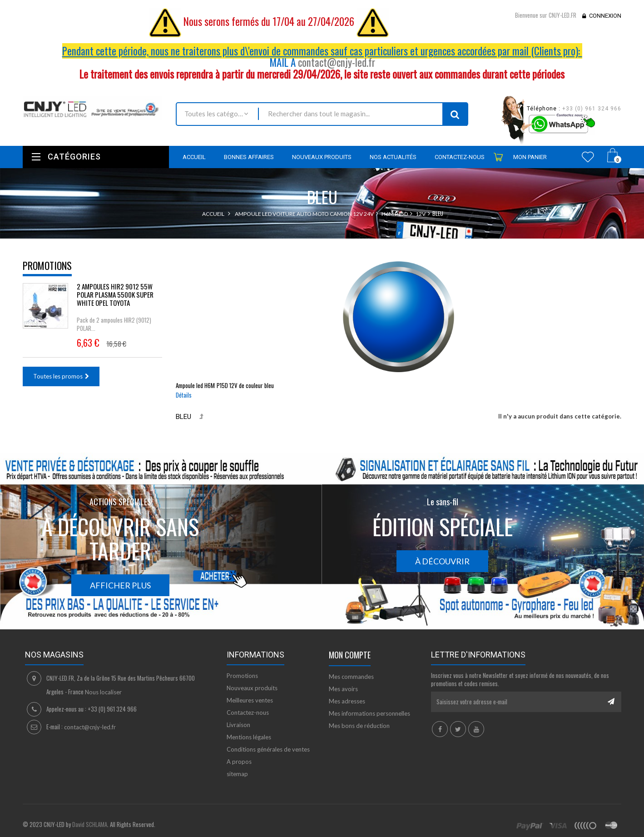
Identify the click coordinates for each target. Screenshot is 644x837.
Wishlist (588, 157)
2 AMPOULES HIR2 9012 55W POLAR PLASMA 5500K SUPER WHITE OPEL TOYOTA (115, 294)
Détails (184, 395)
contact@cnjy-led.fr (337, 62)
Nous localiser (103, 692)
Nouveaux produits (252, 688)
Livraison (238, 725)
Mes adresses (347, 701)
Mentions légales (249, 737)
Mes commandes (351, 677)
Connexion (605, 16)
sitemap (237, 774)
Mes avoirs (343, 689)
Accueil (213, 214)
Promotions (47, 265)
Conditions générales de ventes (268, 749)
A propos (239, 762)
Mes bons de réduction (359, 726)
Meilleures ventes (250, 700)
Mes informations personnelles (369, 713)
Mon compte (350, 655)
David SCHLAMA (90, 824)
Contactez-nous (248, 712)
